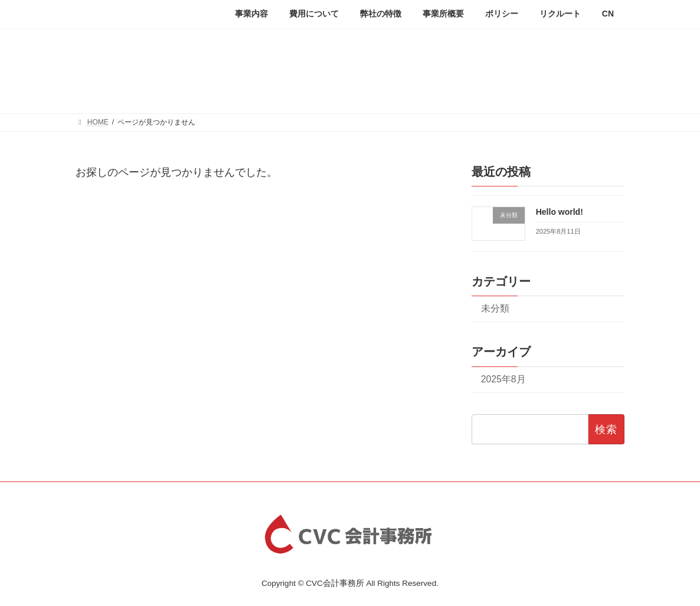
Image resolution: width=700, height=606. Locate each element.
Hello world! (560, 211)
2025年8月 (503, 379)
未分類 (495, 308)
